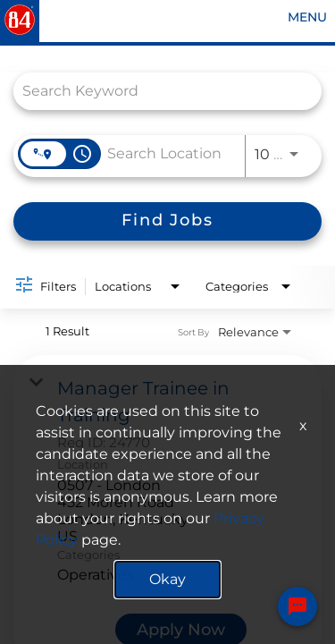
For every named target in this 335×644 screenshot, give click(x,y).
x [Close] (303, 425)
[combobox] (159, 91)
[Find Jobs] (167, 221)
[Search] (167, 221)
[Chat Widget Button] (297, 609)
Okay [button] (167, 579)
